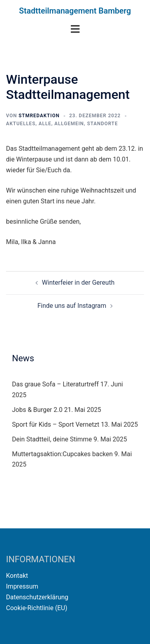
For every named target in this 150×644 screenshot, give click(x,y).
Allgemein (69, 124)
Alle (45, 124)
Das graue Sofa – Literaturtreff (55, 384)
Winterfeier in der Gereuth (78, 283)
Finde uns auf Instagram (72, 306)
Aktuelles (21, 124)
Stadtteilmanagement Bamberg (75, 11)
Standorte (103, 124)
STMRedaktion (39, 116)
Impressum (22, 586)
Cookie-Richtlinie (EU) (37, 608)
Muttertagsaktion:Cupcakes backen (62, 454)
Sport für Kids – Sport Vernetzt (56, 424)
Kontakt (17, 576)
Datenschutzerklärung (37, 597)
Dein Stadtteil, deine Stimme (52, 439)
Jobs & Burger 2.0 (37, 410)
